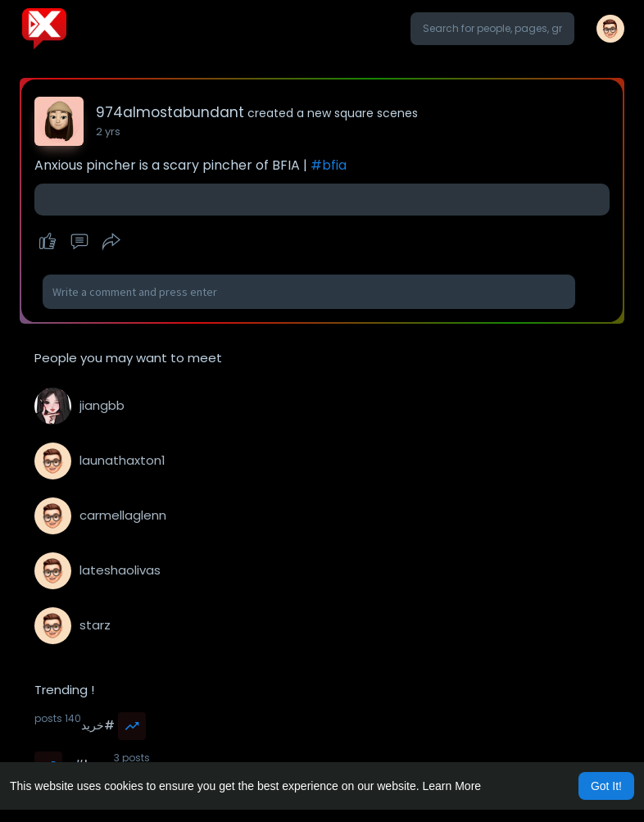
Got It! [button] (606, 786)
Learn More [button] (452, 786)
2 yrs (108, 132)
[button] (492, 29)
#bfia (329, 165)
